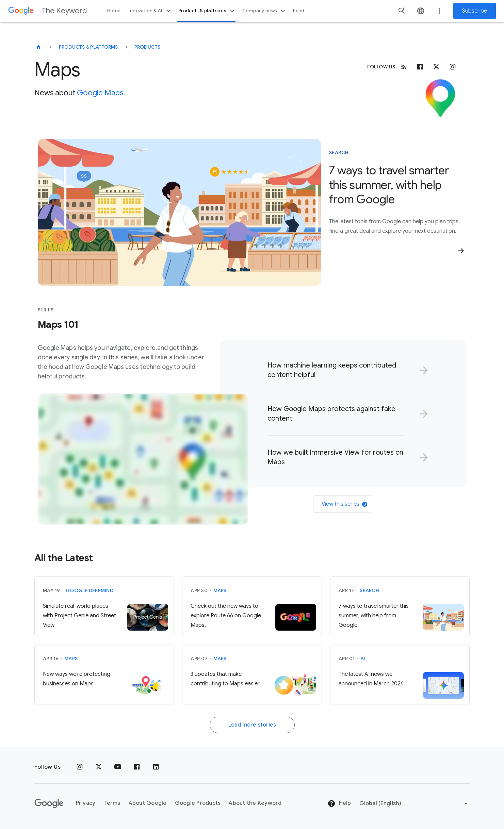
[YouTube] (118, 767)
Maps (220, 590)
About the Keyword (255, 803)
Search (369, 590)
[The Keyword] (38, 47)
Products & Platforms (88, 47)
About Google (148, 803)
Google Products (198, 803)
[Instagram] (453, 67)
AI (363, 659)
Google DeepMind (90, 590)
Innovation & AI (150, 11)
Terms (112, 803)
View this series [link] (344, 504)
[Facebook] (420, 67)
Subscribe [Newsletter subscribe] (475, 11)
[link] (347, 370)
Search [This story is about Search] (339, 152)
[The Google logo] (49, 803)
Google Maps (100, 93)
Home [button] (114, 11)
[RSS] (404, 67)
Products (148, 47)
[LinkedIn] (156, 767)
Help (339, 803)
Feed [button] (299, 11)
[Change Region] (415, 803)
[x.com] (436, 67)
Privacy (86, 803)
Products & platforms (207, 11)
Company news (265, 11)
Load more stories (252, 725)
